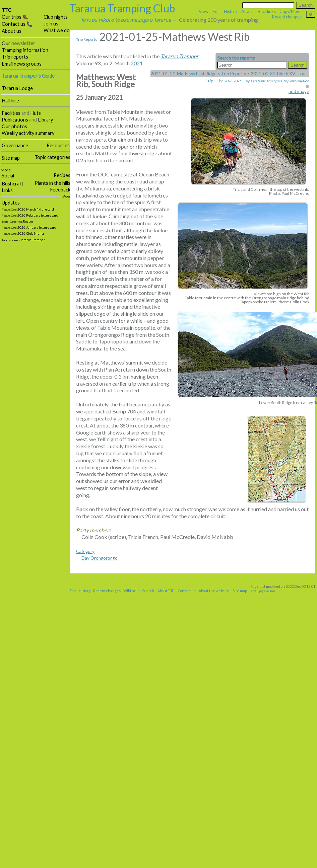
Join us (51, 24)
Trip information (296, 81)
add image (299, 91)
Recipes (62, 175)
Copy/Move (291, 11)
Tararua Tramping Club (122, 8)
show (66, 196)
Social (8, 176)
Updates (11, 203)
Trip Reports (87, 39)
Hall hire (10, 101)
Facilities (11, 113)
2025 (237, 81)
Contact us (187, 591)
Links (7, 190)
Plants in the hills (52, 183)
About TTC (166, 591)
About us (12, 31)
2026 (228, 81)
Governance (15, 145)
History (231, 11)
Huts (36, 113)
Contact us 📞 (17, 24)
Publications (15, 120)
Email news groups (22, 64)
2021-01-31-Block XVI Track (280, 74)
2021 (137, 63)
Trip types (274, 81)
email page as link (263, 591)
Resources (58, 145)
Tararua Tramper (179, 56)
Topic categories (52, 157)
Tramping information (25, 50)
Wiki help (131, 591)
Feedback (60, 190)
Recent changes (287, 17)
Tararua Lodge (17, 88)
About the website (214, 591)
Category (85, 551)
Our (18, 43)
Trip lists (214, 81)
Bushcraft (13, 184)
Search (148, 591)
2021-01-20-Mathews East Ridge (183, 74)
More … (8, 170)
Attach (247, 11)
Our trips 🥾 (15, 17)
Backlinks (267, 11)
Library (45, 120)
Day (85, 558)
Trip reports (15, 57)
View (204, 11)
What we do (57, 30)
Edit (216, 11)
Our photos (14, 126)
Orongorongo (104, 558)
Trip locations (255, 81)
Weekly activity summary (28, 133)
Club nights (56, 17)
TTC (7, 10)
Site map (11, 158)
